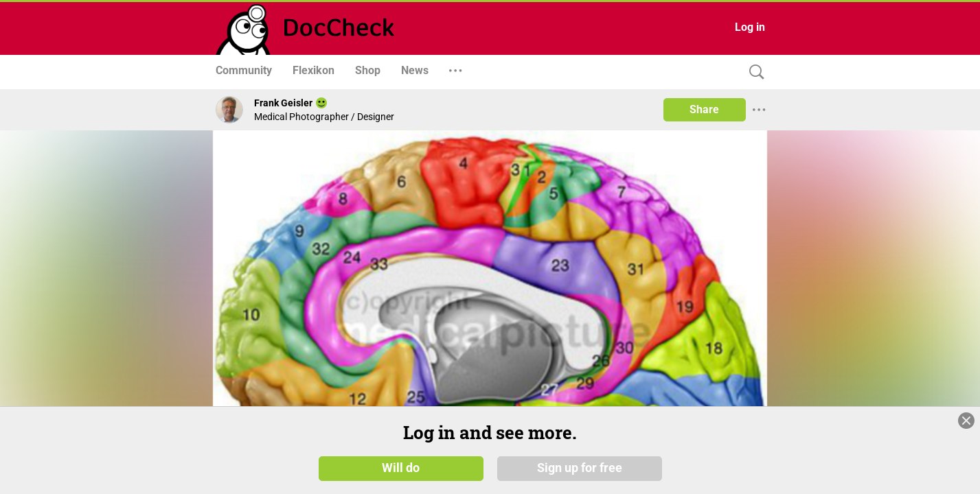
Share (704, 109)
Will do (401, 468)
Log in (750, 27)
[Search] (753, 72)
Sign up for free (580, 468)
